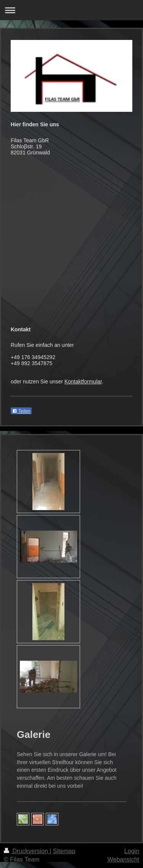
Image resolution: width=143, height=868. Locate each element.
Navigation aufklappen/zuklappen (71, 10)
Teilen (21, 411)
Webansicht (123, 859)
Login (132, 851)
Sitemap (64, 851)
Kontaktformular (83, 382)
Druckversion (27, 851)
